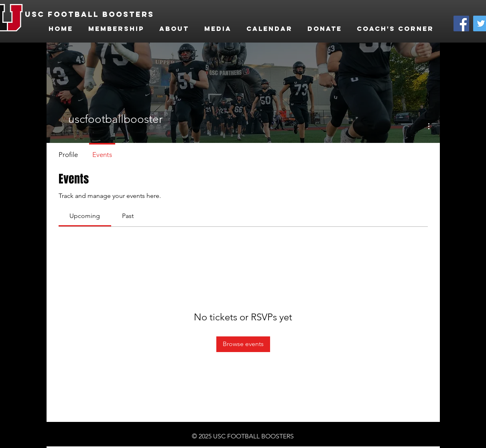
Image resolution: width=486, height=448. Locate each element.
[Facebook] (461, 23)
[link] (85, 216)
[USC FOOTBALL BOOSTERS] (93, 14)
